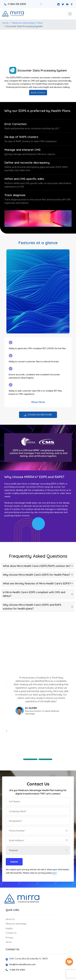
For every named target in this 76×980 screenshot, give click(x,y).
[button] (70, 14)
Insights (9, 928)
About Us (10, 919)
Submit (14, 862)
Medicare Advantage (16, 924)
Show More (38, 402)
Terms (9, 942)
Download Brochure (38, 415)
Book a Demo (38, 93)
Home (5, 23)
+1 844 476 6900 (15, 4)
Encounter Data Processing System (24, 26)
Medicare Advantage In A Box (27, 23)
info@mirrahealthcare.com (22, 964)
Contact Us (11, 933)
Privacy (9, 938)
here (54, 873)
